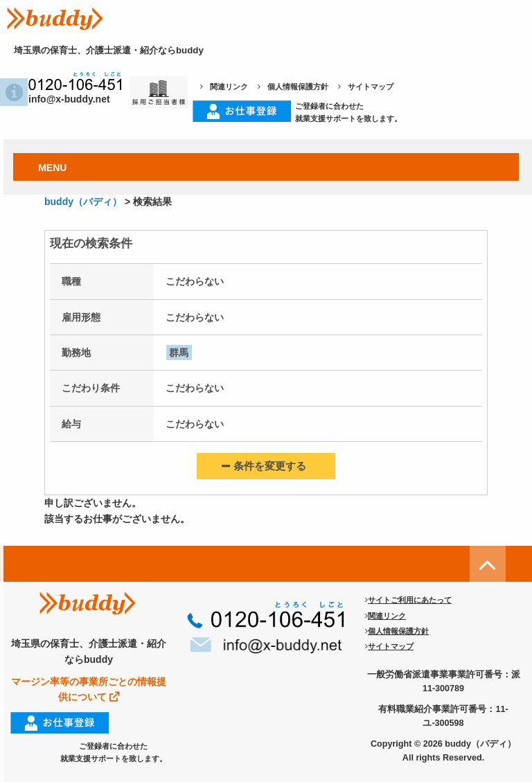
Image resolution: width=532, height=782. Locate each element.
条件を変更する (264, 466)
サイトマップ (366, 87)
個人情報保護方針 (293, 87)
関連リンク (224, 87)
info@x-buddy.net (61, 99)
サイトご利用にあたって (408, 600)
